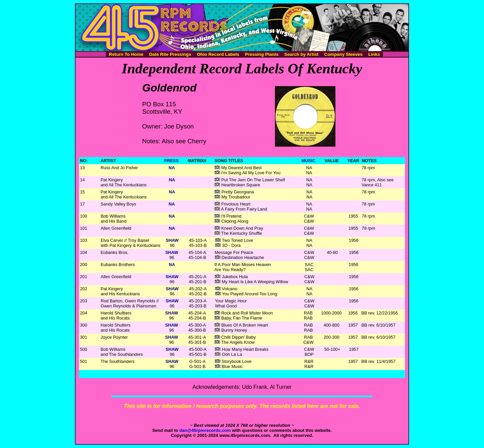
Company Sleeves (344, 54)
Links (374, 54)
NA (172, 168)
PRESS (171, 161)
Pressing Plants (262, 54)
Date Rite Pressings (170, 54)
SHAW (172, 240)
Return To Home (126, 54)
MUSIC (308, 161)
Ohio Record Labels (218, 54)
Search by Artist (301, 54)
